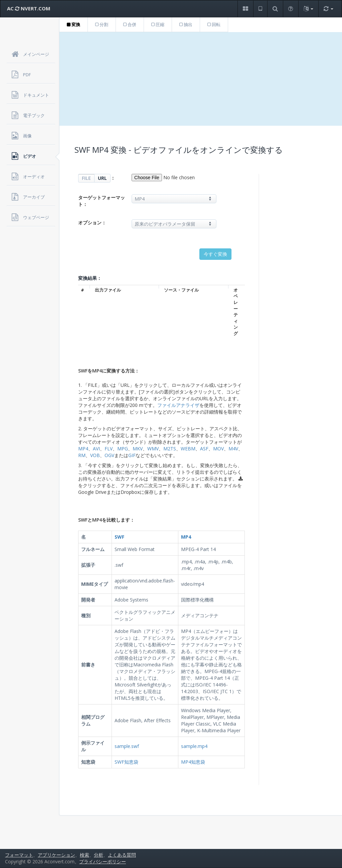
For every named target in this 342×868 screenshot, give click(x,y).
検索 (84, 855)
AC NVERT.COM (29, 8)
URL (102, 178)
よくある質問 (122, 855)
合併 (130, 24)
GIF (132, 455)
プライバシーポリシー (103, 861)
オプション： (92, 223)
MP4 (83, 449)
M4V (233, 449)
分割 (102, 24)
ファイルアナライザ (178, 405)
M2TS (170, 449)
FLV (109, 449)
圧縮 (158, 24)
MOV (218, 449)
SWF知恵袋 (126, 762)
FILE (86, 178)
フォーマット (19, 855)
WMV (153, 449)
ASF (204, 449)
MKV (138, 449)
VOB (95, 455)
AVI (96, 449)
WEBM (188, 449)
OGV (109, 455)
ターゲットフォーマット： (102, 201)
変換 (73, 24)
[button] (245, 9)
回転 (214, 24)
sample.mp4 (194, 746)
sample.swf (127, 746)
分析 (99, 855)
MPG (123, 449)
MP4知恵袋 (193, 762)
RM (82, 455)
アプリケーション (56, 855)
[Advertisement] (201, 79)
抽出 (186, 24)
